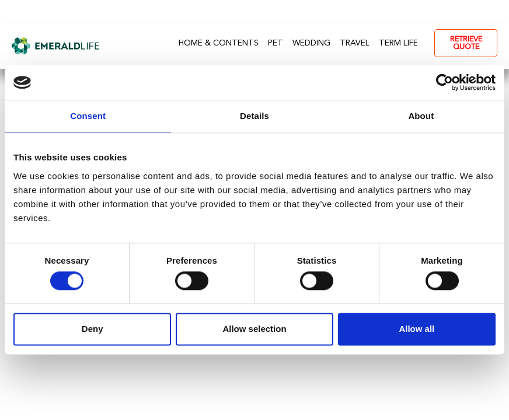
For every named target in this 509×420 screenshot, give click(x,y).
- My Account (461, 12)
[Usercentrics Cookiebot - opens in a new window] (444, 82)
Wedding (311, 43)
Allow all (416, 329)
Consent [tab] (88, 116)
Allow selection (254, 329)
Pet (276, 43)
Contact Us (284, 12)
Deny (93, 329)
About (157, 12)
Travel (355, 43)
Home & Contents (219, 43)
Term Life (398, 43)
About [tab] (421, 116)
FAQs (216, 12)
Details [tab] (254, 116)
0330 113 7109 (368, 12)
